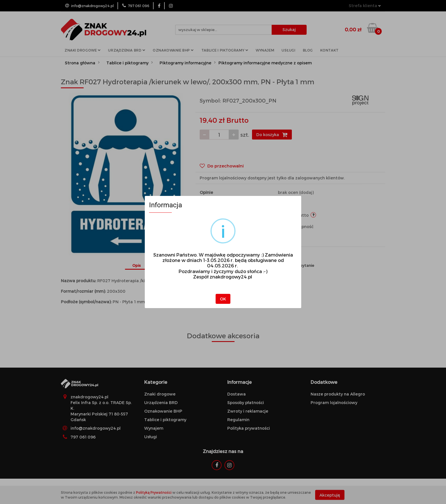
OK (223, 299)
